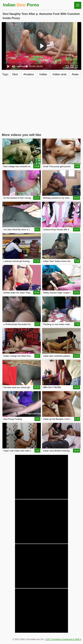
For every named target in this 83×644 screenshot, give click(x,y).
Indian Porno (21, 5)
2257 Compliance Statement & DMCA (63, 639)
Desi (15, 74)
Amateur (29, 74)
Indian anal (59, 74)
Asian (75, 74)
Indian (43, 74)
